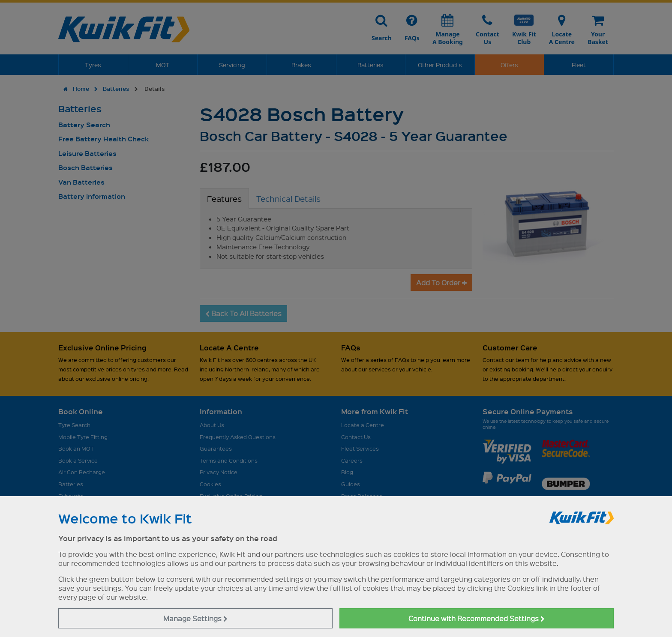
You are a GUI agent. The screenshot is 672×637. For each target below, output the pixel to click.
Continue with (477, 618)
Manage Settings (195, 618)
